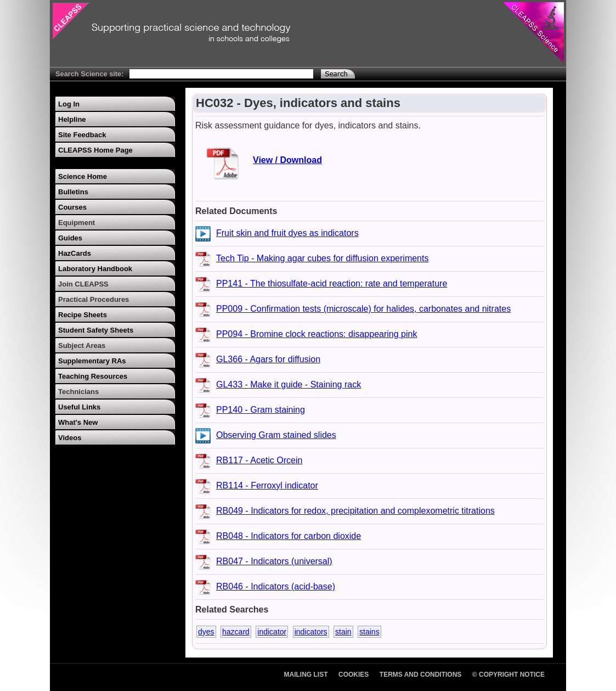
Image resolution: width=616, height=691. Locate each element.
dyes (206, 632)
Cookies (354, 675)
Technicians (78, 392)
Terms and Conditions (421, 675)
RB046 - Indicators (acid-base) (276, 586)
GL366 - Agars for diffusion (268, 359)
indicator (272, 632)
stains (369, 632)
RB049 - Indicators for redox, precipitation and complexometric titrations (355, 511)
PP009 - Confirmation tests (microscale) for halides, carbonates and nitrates (363, 309)
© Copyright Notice (508, 675)
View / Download (287, 160)
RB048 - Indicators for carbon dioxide (289, 536)
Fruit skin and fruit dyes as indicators (287, 233)
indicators (311, 632)
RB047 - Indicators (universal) (274, 561)
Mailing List (306, 675)
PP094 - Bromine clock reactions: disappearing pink (317, 334)
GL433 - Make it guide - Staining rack (289, 384)
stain (343, 632)
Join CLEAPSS (83, 284)
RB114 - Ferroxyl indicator (267, 485)
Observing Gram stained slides (276, 435)
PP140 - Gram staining (261, 410)
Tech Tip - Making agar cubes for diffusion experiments (322, 258)
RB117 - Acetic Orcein (259, 460)
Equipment (77, 223)
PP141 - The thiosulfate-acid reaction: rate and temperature (332, 283)
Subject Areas (82, 345)
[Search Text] (221, 74)
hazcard (236, 632)
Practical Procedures (94, 299)
